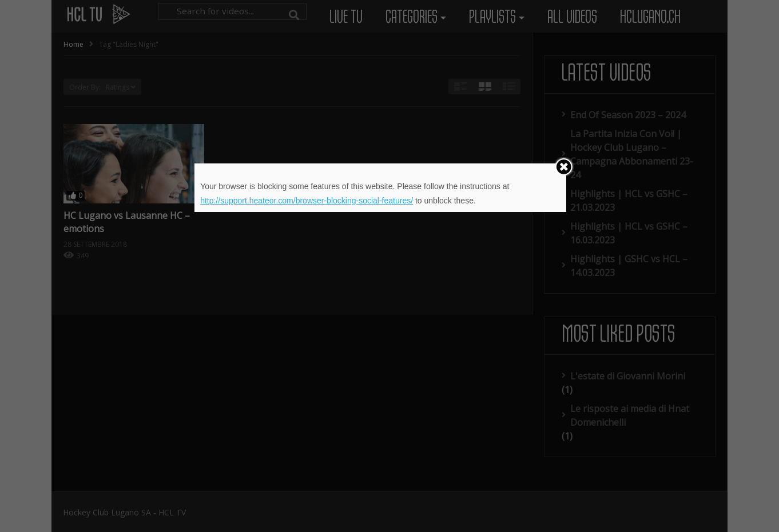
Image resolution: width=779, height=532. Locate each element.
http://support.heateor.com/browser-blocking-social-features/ (307, 201)
